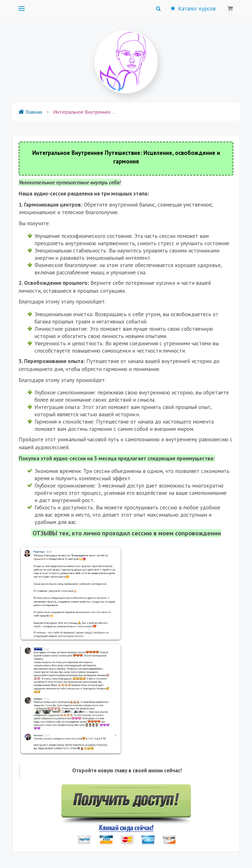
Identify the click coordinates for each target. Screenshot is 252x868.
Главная (30, 112)
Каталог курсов (193, 9)
